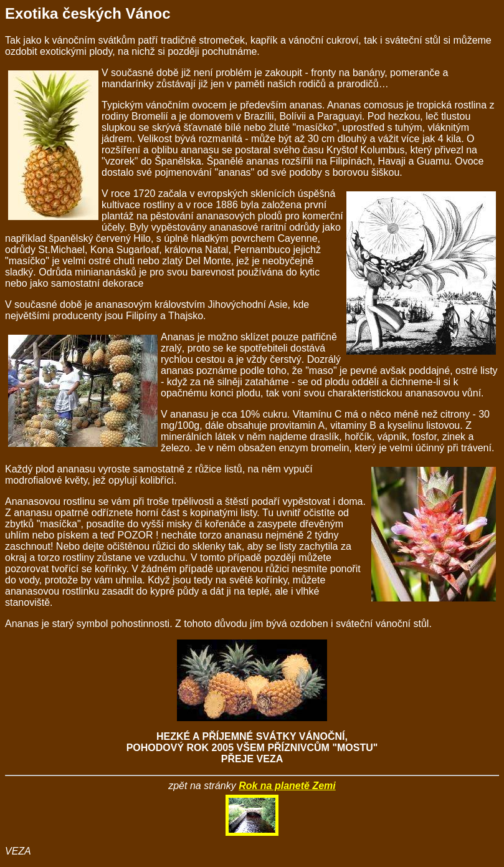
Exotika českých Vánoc (88, 13)
